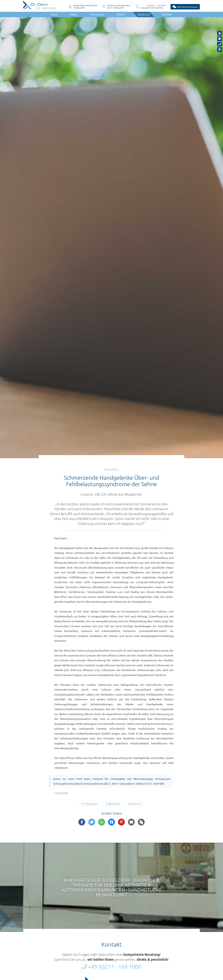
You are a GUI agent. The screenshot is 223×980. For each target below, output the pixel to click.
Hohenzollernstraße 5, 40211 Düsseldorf (119, 7)
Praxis (74, 14)
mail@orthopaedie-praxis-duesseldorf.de (153, 8)
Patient (121, 14)
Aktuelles (144, 14)
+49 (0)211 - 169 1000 (156, 5)
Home (54, 14)
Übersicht (113, 804)
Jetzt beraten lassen (185, 7)
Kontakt (167, 14)
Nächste (135, 804)
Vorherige (90, 804)
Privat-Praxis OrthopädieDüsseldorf (85, 7)
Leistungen (97, 14)
